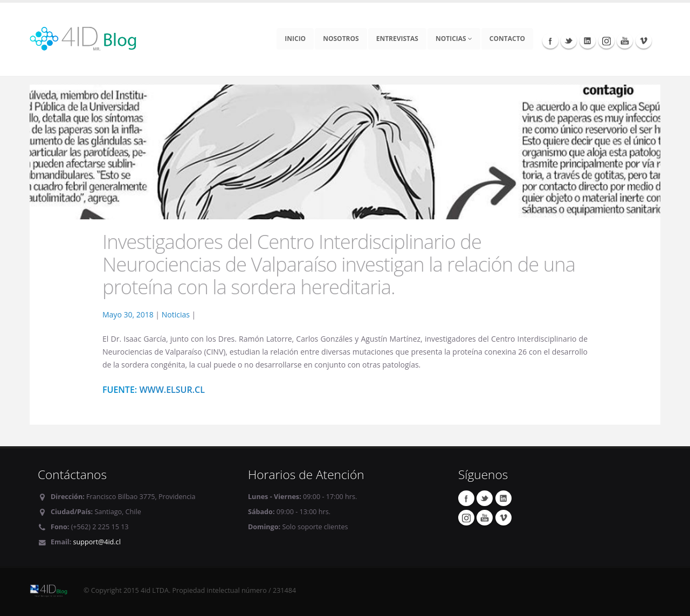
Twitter (569, 40)
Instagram (606, 40)
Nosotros (341, 39)
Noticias (454, 39)
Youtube (625, 40)
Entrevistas (397, 39)
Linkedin (588, 40)
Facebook (550, 40)
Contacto (507, 39)
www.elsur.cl (172, 390)
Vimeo (644, 40)
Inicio (295, 39)
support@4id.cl (97, 542)
